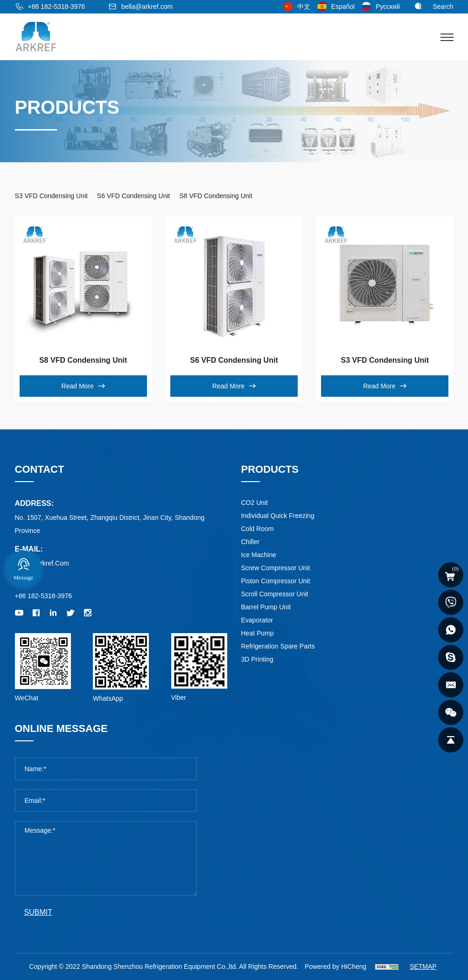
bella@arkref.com (147, 7)
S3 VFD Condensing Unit (385, 360)
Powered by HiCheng (335, 966)
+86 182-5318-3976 (57, 7)
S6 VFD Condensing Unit (234, 360)
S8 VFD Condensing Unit (83, 360)
